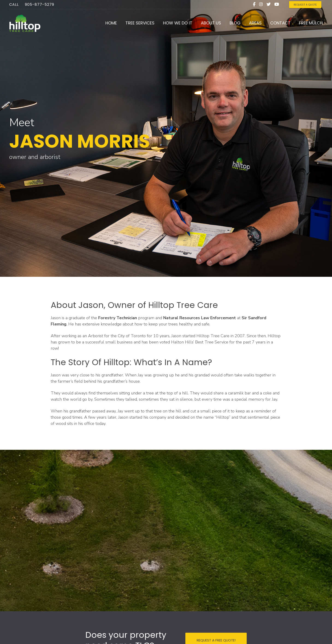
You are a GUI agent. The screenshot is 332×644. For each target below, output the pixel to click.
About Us (211, 23)
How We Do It (178, 23)
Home (111, 23)
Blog (235, 23)
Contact (280, 23)
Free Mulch (311, 23)
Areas (255, 23)
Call (14, 4)
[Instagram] (261, 4)
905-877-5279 (40, 4)
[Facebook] (254, 4)
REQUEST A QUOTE (305, 5)
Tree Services (140, 23)
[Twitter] (269, 4)
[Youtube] (277, 4)
